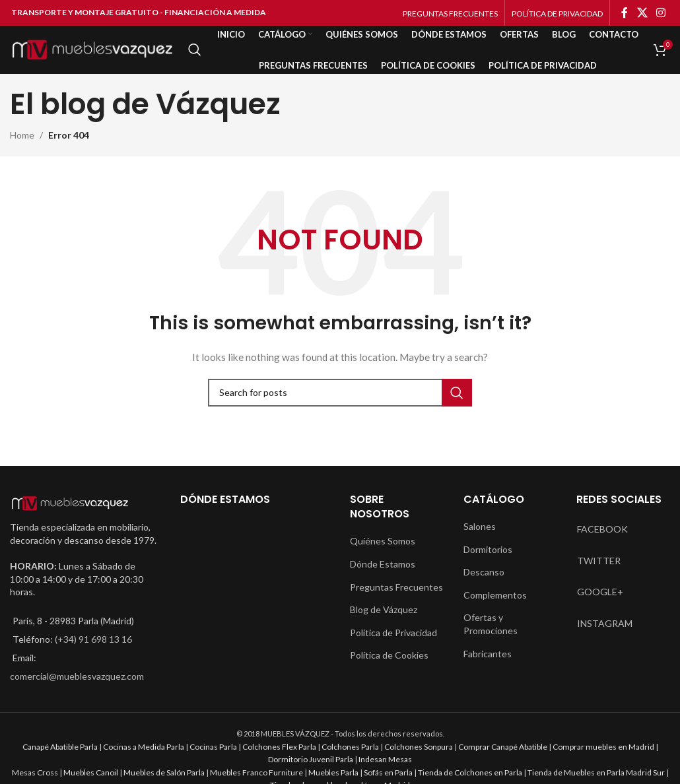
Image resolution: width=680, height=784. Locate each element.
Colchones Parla (350, 759)
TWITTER (599, 572)
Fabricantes (488, 666)
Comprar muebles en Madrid (603, 759)
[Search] (195, 56)
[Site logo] (92, 55)
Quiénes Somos (383, 553)
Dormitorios (488, 561)
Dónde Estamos (383, 576)
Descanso (484, 584)
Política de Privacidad (393, 644)
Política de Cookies (389, 668)
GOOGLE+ (600, 604)
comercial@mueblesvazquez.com (77, 688)
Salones (480, 538)
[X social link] (642, 13)
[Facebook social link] (625, 13)
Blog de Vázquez (384, 622)
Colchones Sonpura (419, 759)
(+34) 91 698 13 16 (93, 651)
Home (22, 147)
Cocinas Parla (213, 759)
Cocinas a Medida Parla (144, 759)
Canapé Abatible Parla (60, 759)
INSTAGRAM (605, 635)
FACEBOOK (602, 541)
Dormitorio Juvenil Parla (311, 772)
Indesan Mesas (385, 772)
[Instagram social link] (661, 13)
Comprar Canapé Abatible (503, 759)
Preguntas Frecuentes (396, 599)
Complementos (495, 607)
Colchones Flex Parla (279, 759)
